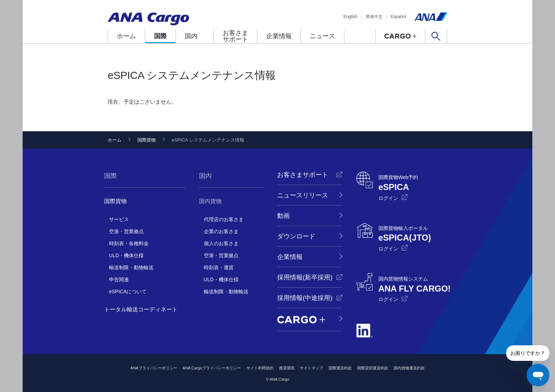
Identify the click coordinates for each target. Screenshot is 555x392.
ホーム (126, 36)
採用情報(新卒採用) (305, 277)
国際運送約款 (340, 368)
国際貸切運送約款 (373, 368)
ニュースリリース (303, 195)
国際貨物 (147, 140)
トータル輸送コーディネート (141, 309)
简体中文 (374, 17)
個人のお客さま (221, 243)
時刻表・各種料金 (129, 243)
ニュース (322, 36)
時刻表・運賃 (219, 267)
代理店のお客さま (224, 219)
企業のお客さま (221, 231)
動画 (284, 216)
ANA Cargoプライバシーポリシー (212, 368)
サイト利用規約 (260, 368)
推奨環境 (287, 368)
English (350, 17)
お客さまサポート (235, 36)
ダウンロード (296, 236)
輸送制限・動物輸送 (131, 267)
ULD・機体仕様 (126, 255)
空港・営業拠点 (126, 231)
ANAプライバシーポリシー (154, 368)
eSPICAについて (128, 292)
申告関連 (119, 279)
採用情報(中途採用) (305, 298)
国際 (160, 36)
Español (398, 17)
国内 (191, 36)
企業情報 (279, 36)
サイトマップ (311, 368)
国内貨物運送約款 (409, 368)
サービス (119, 219)
